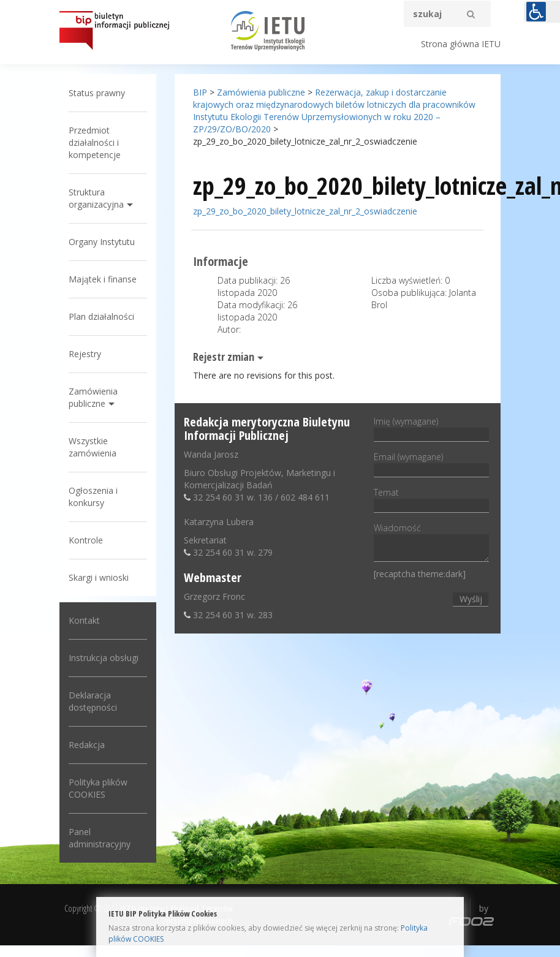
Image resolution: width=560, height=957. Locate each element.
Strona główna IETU (461, 44)
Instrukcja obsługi (104, 658)
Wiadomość (431, 543)
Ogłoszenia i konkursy (93, 497)
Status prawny (97, 93)
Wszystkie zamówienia (93, 447)
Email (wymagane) (431, 463)
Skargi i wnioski (99, 577)
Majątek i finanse (103, 279)
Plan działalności (101, 316)
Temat (431, 499)
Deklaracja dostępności (93, 701)
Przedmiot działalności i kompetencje (95, 142)
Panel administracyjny (100, 838)
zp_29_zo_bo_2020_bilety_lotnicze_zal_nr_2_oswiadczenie (305, 211)
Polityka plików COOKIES (98, 788)
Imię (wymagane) (431, 428)
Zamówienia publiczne (93, 397)
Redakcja (87, 745)
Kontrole (86, 540)
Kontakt (84, 620)
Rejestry (85, 354)
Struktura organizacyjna (96, 198)
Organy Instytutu (102, 242)
